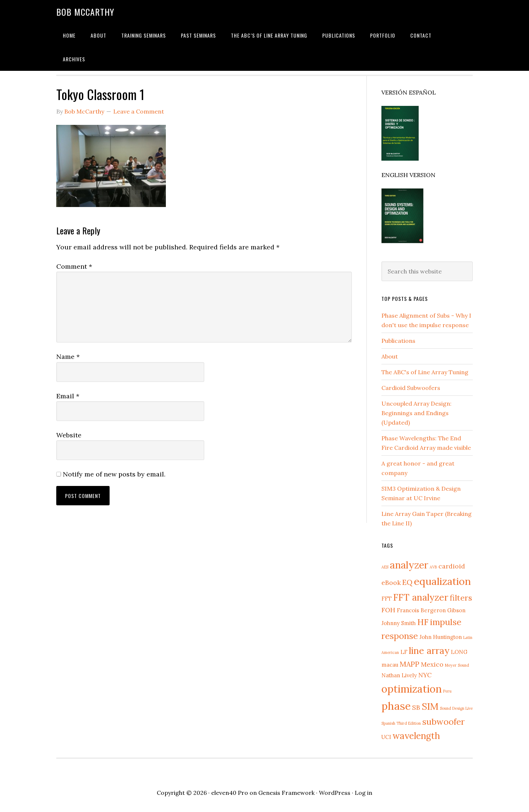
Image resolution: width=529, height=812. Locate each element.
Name (68, 357)
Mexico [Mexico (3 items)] (432, 664)
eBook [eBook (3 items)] (391, 583)
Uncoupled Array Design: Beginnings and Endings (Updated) (416, 413)
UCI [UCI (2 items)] (386, 737)
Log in (364, 793)
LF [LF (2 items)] (404, 652)
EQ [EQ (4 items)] (407, 582)
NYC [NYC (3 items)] (425, 675)
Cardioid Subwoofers (411, 388)
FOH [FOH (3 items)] (388, 610)
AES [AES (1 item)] (385, 567)
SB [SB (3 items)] (416, 707)
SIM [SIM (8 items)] (430, 706)
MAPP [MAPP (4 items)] (410, 664)
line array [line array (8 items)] (429, 650)
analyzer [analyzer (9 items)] (409, 565)
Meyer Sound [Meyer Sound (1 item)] (457, 665)
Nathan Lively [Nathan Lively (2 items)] (399, 675)
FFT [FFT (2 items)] (387, 599)
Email (68, 396)
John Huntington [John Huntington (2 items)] (441, 637)
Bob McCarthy (85, 12)
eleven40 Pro (230, 793)
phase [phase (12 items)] (396, 706)
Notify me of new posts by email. (114, 474)
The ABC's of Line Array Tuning (425, 372)
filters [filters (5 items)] (461, 598)
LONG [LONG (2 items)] (459, 652)
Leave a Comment (139, 111)
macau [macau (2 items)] (390, 665)
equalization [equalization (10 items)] (442, 581)
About (390, 356)
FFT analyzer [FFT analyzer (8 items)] (421, 597)
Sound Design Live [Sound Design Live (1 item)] (456, 708)
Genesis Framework (286, 793)
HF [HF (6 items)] (423, 622)
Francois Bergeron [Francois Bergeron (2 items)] (421, 610)
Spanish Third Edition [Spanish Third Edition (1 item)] (401, 723)
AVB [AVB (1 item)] (433, 567)
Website (69, 435)
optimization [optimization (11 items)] (412, 689)
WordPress (335, 793)
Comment (74, 266)
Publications (398, 341)
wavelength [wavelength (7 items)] (416, 736)
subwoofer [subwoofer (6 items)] (444, 722)
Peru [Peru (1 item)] (447, 691)
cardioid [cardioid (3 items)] (452, 566)
